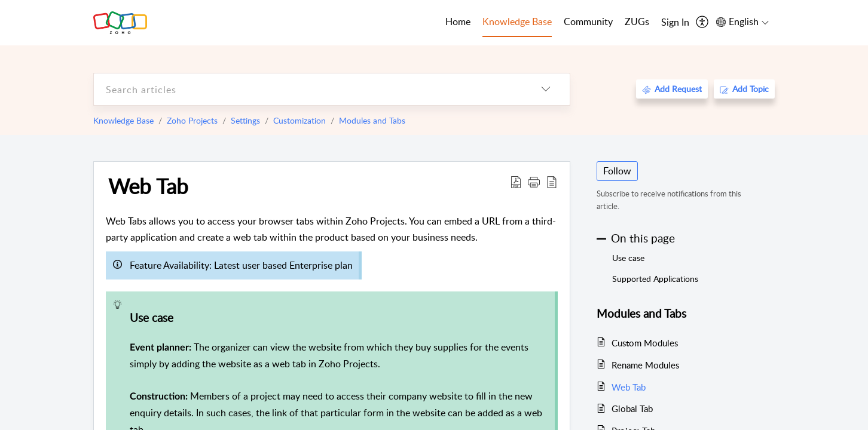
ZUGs (637, 21)
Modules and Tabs (372, 120)
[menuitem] (675, 23)
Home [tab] (458, 21)
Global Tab (632, 408)
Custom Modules (645, 343)
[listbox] (546, 89)
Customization (299, 120)
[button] (534, 182)
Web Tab (148, 186)
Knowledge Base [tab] (517, 21)
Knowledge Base (123, 120)
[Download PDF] (516, 182)
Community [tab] (588, 21)
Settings (245, 120)
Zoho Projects (192, 120)
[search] (308, 89)
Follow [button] (617, 171)
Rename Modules (645, 365)
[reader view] (552, 182)
